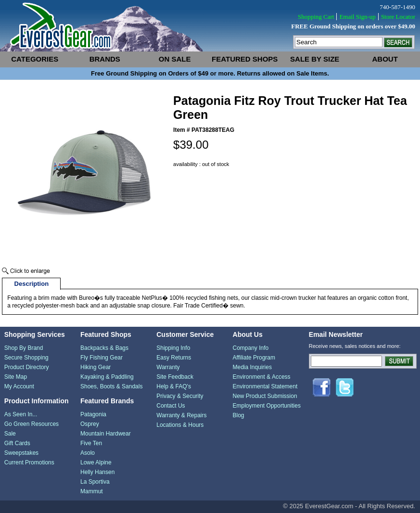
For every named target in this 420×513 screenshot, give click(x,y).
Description (32, 284)
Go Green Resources (32, 424)
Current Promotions (29, 462)
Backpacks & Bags (104, 348)
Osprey (90, 424)
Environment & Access (262, 377)
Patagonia (93, 414)
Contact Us (171, 406)
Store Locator (398, 17)
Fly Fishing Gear (102, 358)
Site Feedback (175, 377)
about (385, 59)
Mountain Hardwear (106, 434)
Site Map (16, 377)
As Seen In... (21, 414)
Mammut (92, 491)
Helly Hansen (97, 472)
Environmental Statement (265, 386)
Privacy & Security (180, 396)
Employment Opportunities (267, 406)
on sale (175, 59)
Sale (10, 434)
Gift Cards (17, 443)
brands (105, 59)
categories (35, 59)
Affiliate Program (254, 358)
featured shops (245, 59)
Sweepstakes (21, 453)
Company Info (251, 348)
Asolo (88, 453)
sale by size (315, 59)
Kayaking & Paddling (107, 377)
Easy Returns (174, 358)
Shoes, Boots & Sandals (111, 386)
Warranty (168, 367)
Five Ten (91, 443)
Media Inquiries (252, 367)
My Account (19, 386)
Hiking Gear (95, 367)
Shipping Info (173, 348)
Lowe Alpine (96, 462)
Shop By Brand (24, 348)
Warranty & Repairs (181, 415)
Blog (239, 415)
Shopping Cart (316, 17)
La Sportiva (95, 482)
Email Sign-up (357, 17)
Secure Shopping (26, 358)
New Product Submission (265, 396)
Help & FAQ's (174, 386)
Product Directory (27, 367)
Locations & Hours (180, 425)
